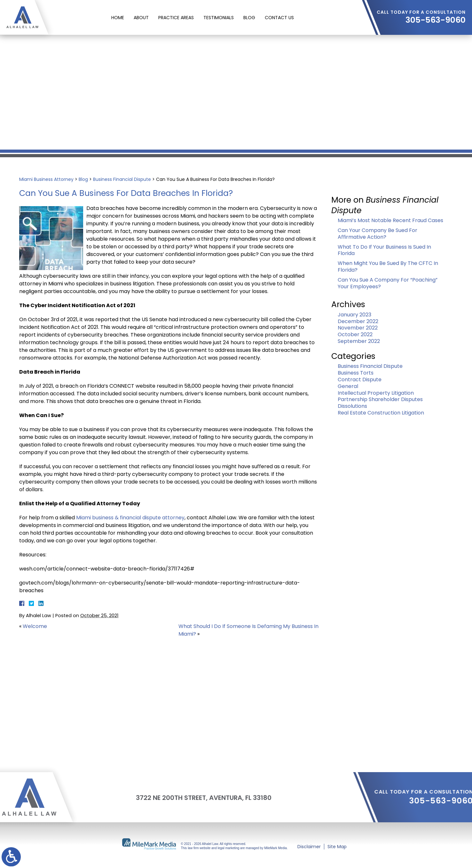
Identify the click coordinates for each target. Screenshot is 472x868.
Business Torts (356, 373)
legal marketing (229, 848)
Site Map (337, 847)
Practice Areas (176, 18)
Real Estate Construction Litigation (381, 413)
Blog (249, 18)
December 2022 (358, 321)
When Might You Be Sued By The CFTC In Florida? (388, 267)
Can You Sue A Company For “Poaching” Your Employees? (388, 283)
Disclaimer (309, 847)
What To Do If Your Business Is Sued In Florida (384, 250)
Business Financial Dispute (122, 179)
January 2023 (354, 315)
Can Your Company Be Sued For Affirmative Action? (378, 234)
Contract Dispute (360, 380)
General (348, 386)
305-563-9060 (436, 20)
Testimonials (219, 18)
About (141, 18)
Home (118, 18)
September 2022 (359, 341)
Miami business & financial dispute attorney (130, 518)
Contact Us (279, 18)
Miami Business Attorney (46, 179)
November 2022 (358, 328)
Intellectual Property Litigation (376, 393)
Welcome (35, 626)
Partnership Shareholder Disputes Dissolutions (380, 403)
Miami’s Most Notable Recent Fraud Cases (390, 220)
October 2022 (355, 334)
